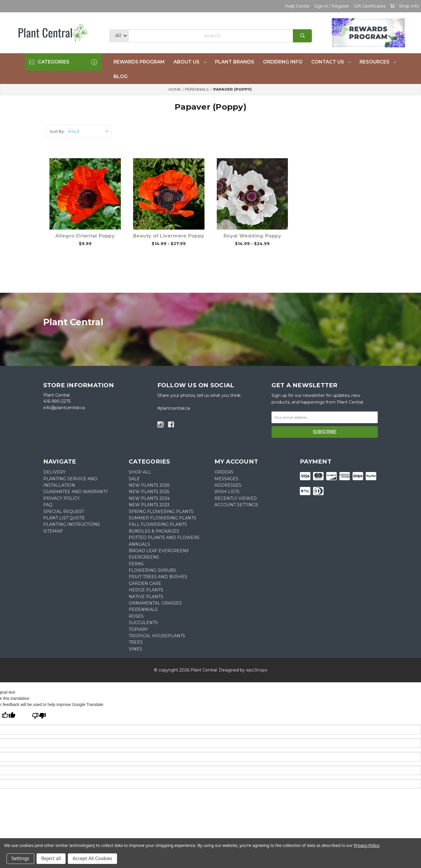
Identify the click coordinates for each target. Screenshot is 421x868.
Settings (20, 858)
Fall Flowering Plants (158, 524)
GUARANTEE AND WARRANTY (76, 492)
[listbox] (89, 131)
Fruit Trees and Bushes (158, 577)
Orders (224, 472)
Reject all (51, 858)
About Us (190, 62)
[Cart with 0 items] (392, 6)
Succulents (143, 623)
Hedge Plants (146, 590)
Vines (135, 649)
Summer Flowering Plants (163, 518)
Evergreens (144, 557)
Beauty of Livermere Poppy (169, 236)
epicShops (257, 670)
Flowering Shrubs (152, 570)
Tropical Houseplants (157, 636)
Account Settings (236, 505)
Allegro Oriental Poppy (85, 236)
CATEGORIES (63, 62)
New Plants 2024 (149, 498)
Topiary (138, 629)
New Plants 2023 (149, 505)
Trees (136, 642)
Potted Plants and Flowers (164, 538)
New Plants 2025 (149, 492)
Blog (121, 76)
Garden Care (145, 583)
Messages (226, 479)
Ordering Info (283, 62)
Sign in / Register (332, 6)
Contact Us (331, 62)
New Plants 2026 (149, 485)
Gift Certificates (370, 6)
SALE (134, 479)
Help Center (297, 6)
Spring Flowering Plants (161, 511)
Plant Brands (235, 62)
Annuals (139, 544)
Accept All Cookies (92, 858)
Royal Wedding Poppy (252, 236)
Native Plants (146, 597)
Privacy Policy (366, 845)
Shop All (140, 472)
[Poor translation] (39, 716)
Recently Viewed (236, 498)
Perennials (143, 609)
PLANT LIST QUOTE (64, 518)
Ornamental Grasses (155, 603)
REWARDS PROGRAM (139, 62)
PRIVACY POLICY (62, 498)
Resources (378, 62)
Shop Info (409, 6)
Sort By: (57, 131)
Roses (136, 616)
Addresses (228, 485)
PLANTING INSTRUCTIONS (72, 524)
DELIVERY (54, 472)
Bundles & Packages (154, 531)
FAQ (48, 505)
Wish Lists (227, 492)
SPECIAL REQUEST (64, 511)
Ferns (136, 564)
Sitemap (53, 531)
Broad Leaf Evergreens (159, 551)
